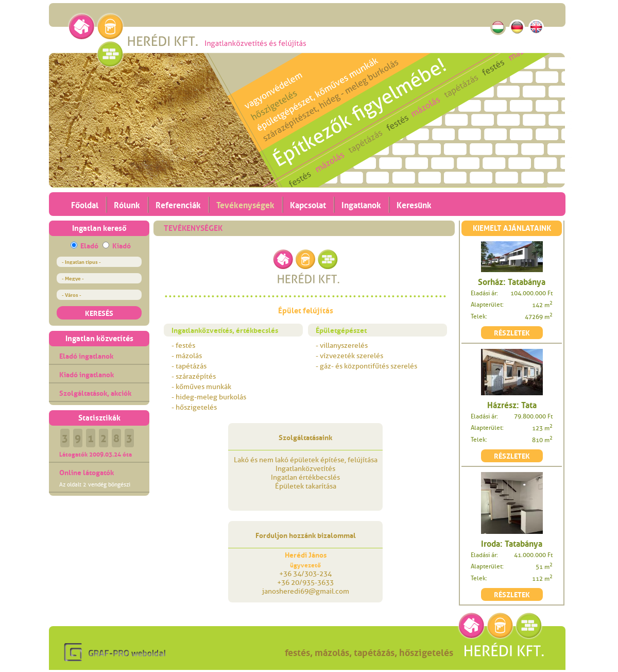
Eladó (89, 245)
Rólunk (127, 204)
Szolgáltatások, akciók (95, 392)
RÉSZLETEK (512, 332)
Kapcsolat (308, 204)
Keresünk (414, 204)
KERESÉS (99, 312)
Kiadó (122, 245)
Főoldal (85, 204)
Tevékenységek (245, 204)
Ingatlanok (361, 204)
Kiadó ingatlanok (87, 374)
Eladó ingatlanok (86, 355)
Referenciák (178, 204)
